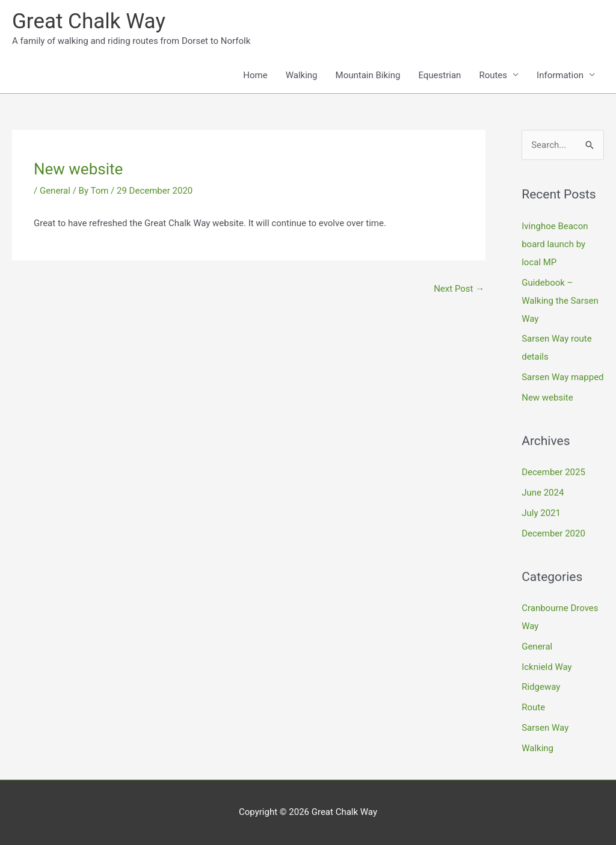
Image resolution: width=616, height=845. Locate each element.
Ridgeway (541, 687)
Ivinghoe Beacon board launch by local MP (555, 244)
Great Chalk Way (89, 21)
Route (533, 707)
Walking (302, 75)
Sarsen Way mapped (562, 377)
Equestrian (439, 75)
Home (255, 75)
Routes (493, 75)
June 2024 (543, 493)
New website (547, 398)
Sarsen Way (545, 728)
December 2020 (553, 533)
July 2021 (541, 513)
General (55, 191)
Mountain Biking (368, 75)
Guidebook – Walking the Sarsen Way (560, 301)
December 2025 (553, 472)
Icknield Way (547, 667)
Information (560, 75)
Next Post (459, 289)
